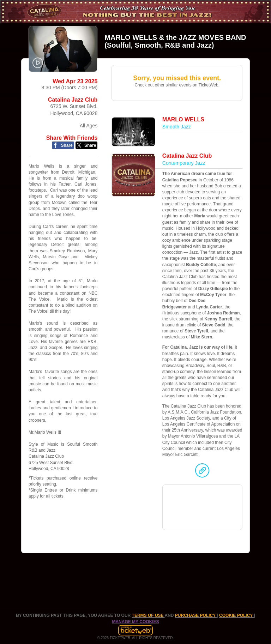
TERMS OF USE (148, 615)
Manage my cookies (135, 622)
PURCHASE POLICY (196, 615)
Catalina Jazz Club (73, 100)
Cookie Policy (236, 615)
